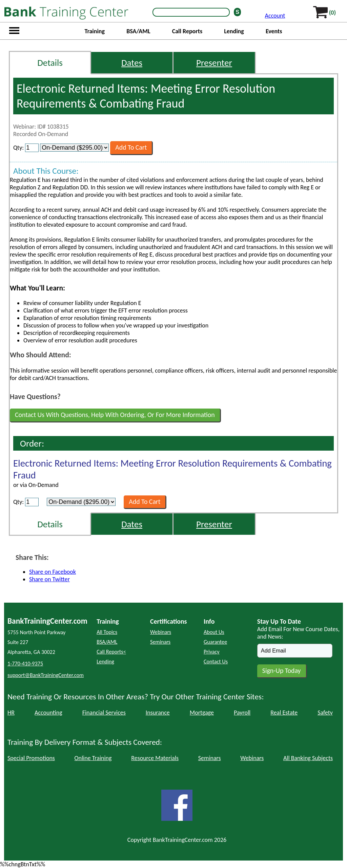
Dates (132, 63)
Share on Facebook (53, 572)
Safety (325, 713)
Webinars (161, 632)
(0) (332, 13)
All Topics (107, 632)
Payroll (242, 713)
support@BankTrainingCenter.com (46, 675)
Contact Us (216, 662)
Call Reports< (111, 652)
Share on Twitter (49, 579)
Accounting (48, 713)
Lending (234, 31)
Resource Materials (155, 758)
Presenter (214, 63)
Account (275, 16)
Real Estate (284, 713)
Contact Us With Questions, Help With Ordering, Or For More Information (115, 415)
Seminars (160, 642)
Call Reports (187, 31)
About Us (214, 632)
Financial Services (104, 713)
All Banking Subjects (308, 758)
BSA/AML (138, 31)
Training (95, 31)
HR (11, 713)
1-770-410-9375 (25, 664)
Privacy (212, 652)
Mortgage (202, 713)
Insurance (158, 713)
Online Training (93, 758)
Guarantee (215, 642)
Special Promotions (31, 758)
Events (274, 31)
